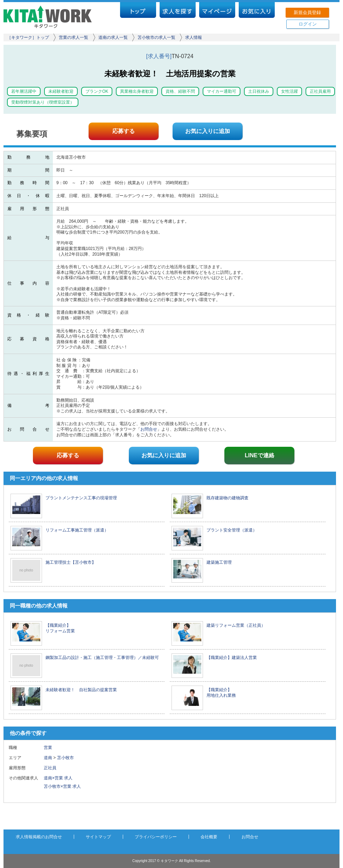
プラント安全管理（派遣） (232, 530)
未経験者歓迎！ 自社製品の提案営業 (81, 690)
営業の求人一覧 (73, 37)
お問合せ (149, 429)
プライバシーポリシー (156, 837)
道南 (48, 758)
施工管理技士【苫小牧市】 (71, 562)
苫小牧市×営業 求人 (62, 786)
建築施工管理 (219, 562)
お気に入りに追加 (208, 131)
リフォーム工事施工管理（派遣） (77, 530)
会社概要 (209, 837)
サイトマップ (98, 837)
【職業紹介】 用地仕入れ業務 (221, 693)
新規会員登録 (307, 12)
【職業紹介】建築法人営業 (232, 658)
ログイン (308, 24)
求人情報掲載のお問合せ (39, 837)
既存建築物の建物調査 (227, 498)
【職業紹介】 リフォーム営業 (60, 628)
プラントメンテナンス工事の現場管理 (81, 498)
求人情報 (194, 37)
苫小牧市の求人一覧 (156, 37)
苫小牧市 (65, 758)
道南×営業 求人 (58, 778)
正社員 (52, 768)
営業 (48, 748)
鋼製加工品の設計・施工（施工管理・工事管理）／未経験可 (102, 658)
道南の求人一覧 (113, 37)
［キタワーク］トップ (28, 37)
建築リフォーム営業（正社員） (236, 625)
